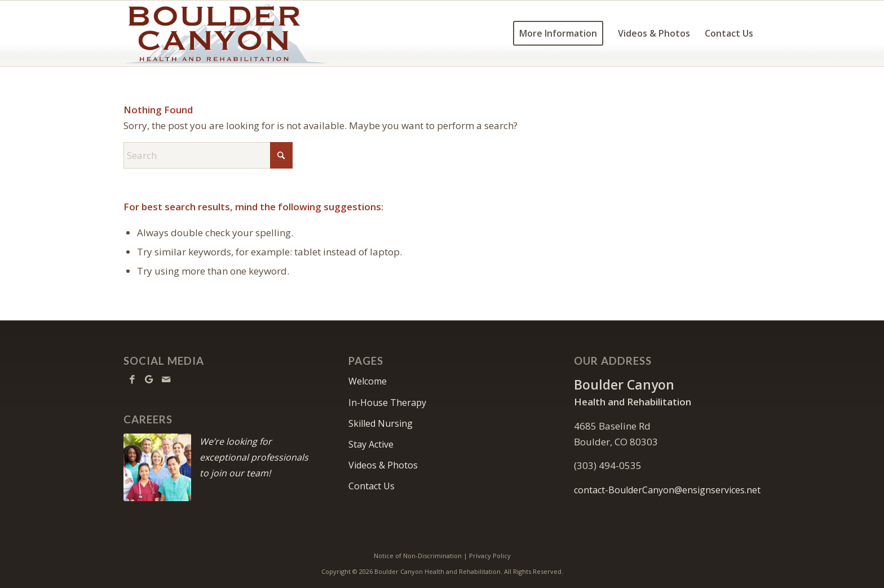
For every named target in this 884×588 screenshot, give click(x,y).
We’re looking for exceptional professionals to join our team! (254, 457)
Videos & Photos (383, 465)
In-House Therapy (387, 403)
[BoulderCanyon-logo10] (226, 33)
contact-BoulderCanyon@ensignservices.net (667, 490)
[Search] (208, 155)
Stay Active (371, 444)
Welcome (368, 381)
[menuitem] (558, 33)
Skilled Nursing (381, 423)
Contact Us (372, 486)
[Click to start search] (281, 155)
